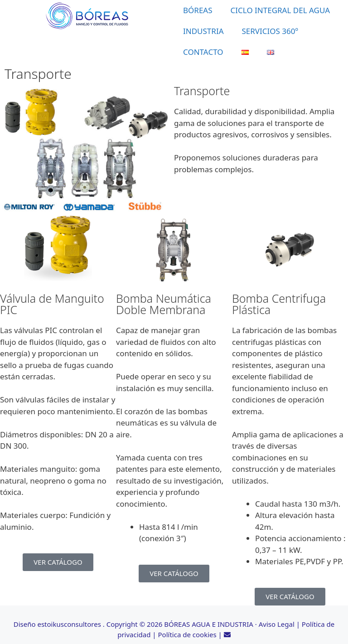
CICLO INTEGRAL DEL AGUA (280, 10)
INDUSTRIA (203, 31)
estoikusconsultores (69, 624)
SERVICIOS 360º (270, 31)
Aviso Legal (277, 624)
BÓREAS (198, 10)
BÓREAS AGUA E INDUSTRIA (209, 624)
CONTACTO (203, 52)
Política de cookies (187, 634)
